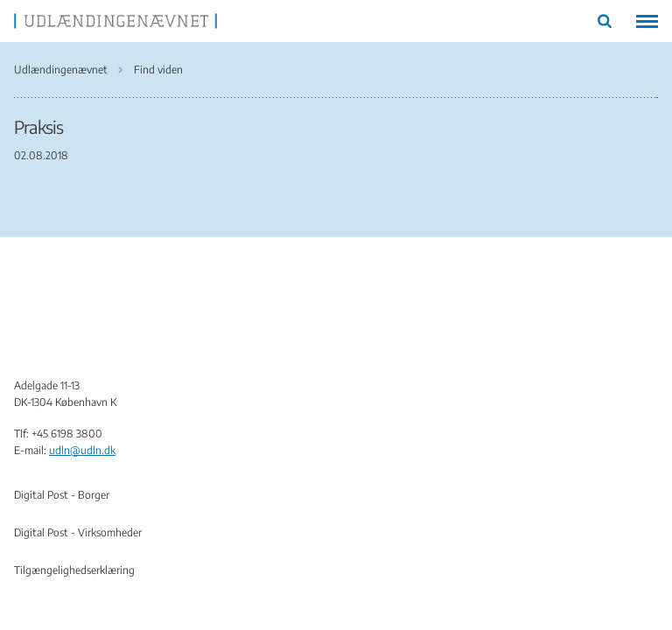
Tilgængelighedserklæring (74, 570)
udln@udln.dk (82, 450)
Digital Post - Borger (62, 495)
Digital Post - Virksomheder (78, 532)
